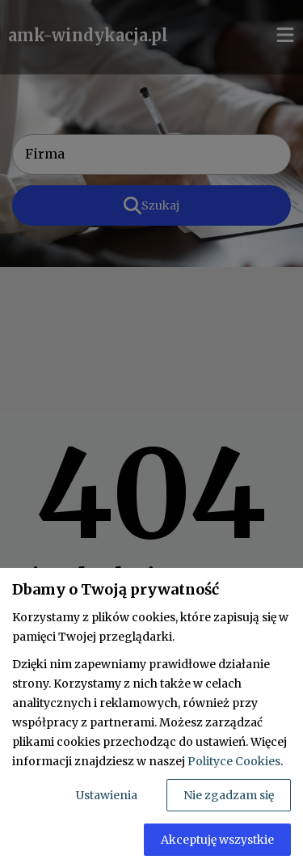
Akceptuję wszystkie (217, 840)
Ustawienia (107, 795)
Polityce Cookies (234, 761)
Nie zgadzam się (229, 795)
